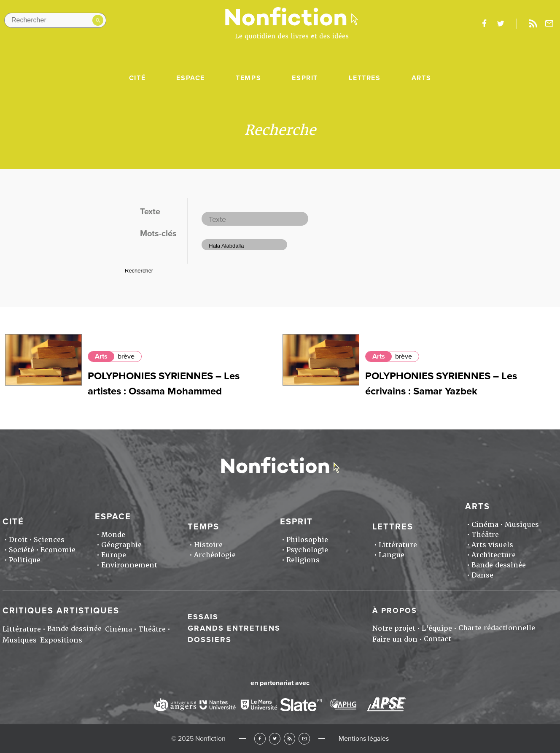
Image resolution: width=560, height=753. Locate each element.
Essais (203, 617)
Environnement (129, 565)
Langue (392, 555)
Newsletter (549, 24)
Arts (421, 78)
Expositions (61, 640)
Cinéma (485, 525)
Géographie (121, 545)
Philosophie (307, 540)
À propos (395, 610)
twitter (501, 24)
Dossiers (210, 640)
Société (22, 550)
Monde (113, 535)
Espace (191, 78)
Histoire (208, 545)
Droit (18, 540)
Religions (303, 560)
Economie (58, 550)
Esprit (305, 78)
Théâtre (485, 535)
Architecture (494, 555)
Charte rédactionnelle (497, 628)
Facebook (260, 738)
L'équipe (437, 628)
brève (126, 356)
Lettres (365, 78)
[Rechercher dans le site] (55, 20)
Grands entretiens (234, 628)
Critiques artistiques (61, 611)
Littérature (398, 545)
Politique (25, 560)
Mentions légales (364, 739)
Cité (137, 78)
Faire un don (395, 639)
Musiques (522, 525)
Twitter (275, 738)
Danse (482, 575)
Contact (437, 639)
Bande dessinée (499, 565)
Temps (248, 78)
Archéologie (215, 555)
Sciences (49, 540)
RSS (289, 738)
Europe (114, 555)
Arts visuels (492, 545)
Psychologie (307, 550)
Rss (533, 24)
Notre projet (394, 628)
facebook (484, 24)
